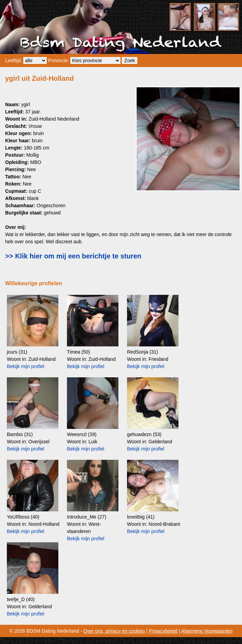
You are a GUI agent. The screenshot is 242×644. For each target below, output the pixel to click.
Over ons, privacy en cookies (114, 631)
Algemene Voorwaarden (207, 631)
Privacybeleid (163, 631)
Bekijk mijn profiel (26, 366)
